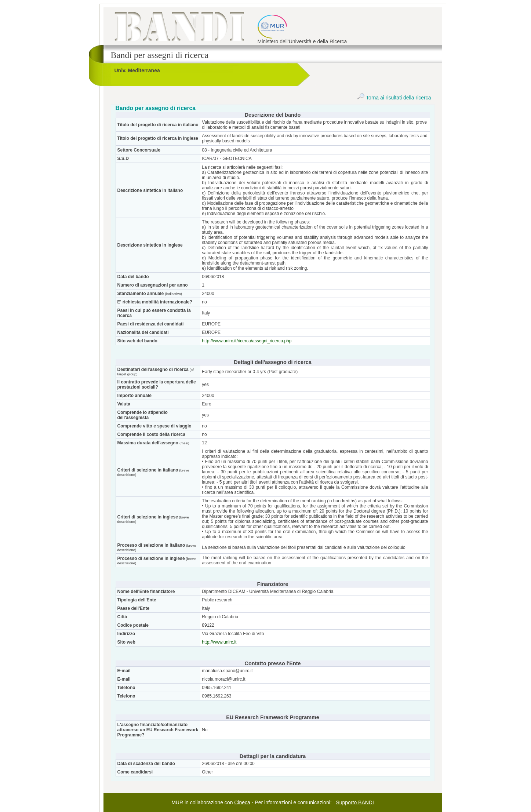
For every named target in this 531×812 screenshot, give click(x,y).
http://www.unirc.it (219, 642)
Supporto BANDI (355, 802)
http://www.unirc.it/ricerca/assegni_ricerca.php (247, 341)
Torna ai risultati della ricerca (394, 98)
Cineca (242, 802)
